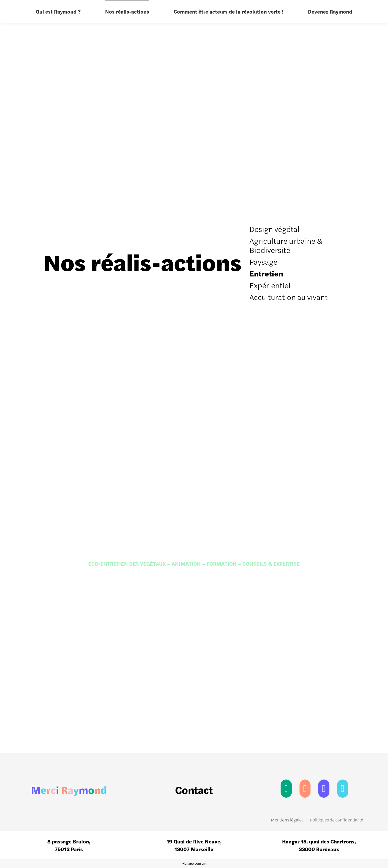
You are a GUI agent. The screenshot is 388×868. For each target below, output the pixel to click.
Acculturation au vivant (289, 297)
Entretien (266, 273)
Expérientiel (270, 285)
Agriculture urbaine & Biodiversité (286, 245)
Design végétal (274, 229)
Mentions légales (287, 820)
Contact (194, 790)
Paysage (263, 261)
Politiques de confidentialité (337, 820)
